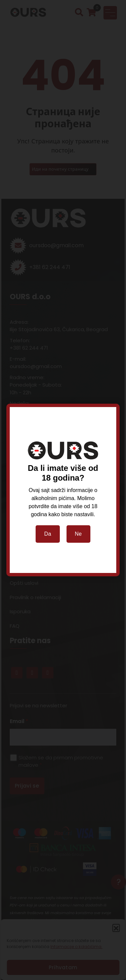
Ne (78, 534)
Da (48, 534)
